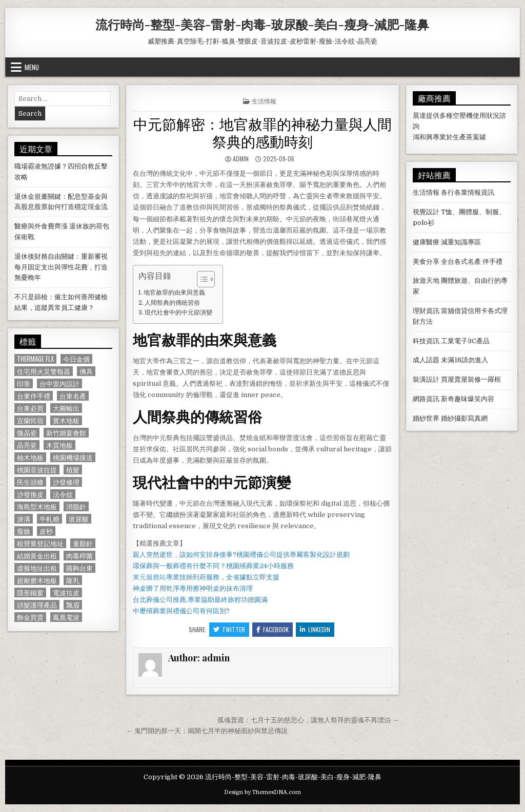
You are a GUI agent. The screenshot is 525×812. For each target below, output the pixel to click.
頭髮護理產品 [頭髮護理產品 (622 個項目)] (37, 605)
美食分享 (426, 262)
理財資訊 (426, 311)
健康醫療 (426, 242)
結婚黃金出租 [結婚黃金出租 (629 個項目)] (37, 556)
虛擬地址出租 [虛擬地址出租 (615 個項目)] (37, 568)
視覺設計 (426, 212)
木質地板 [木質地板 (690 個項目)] (59, 445)
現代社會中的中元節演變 (178, 313)
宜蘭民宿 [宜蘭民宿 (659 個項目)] (30, 420)
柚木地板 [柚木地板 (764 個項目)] (30, 457)
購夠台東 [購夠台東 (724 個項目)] (79, 568)
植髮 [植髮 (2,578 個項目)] (73, 470)
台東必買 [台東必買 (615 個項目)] (30, 408)
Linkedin (315, 629)
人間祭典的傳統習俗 (172, 303)
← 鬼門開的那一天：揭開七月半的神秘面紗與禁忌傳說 (207, 731)
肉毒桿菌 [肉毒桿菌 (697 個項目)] (79, 556)
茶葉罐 (476, 137)
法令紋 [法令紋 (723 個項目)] (63, 494)
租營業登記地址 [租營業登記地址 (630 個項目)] (40, 543)
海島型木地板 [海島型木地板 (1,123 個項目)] (37, 506)
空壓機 (463, 116)
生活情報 (264, 101)
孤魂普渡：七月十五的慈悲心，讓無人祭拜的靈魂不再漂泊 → (308, 720)
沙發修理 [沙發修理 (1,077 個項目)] (66, 482)
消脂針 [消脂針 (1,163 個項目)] (76, 506)
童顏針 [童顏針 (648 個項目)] (83, 543)
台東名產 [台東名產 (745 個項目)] (73, 396)
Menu (32, 67)
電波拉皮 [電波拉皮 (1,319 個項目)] (66, 592)
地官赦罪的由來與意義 (174, 293)
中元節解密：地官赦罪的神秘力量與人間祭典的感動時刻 (262, 132)
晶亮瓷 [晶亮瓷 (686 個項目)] (27, 445)
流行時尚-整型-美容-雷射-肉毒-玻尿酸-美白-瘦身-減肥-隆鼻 (262, 24)
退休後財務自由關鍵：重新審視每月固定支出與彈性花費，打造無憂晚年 (61, 267)
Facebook (272, 629)
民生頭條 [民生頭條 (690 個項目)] (30, 482)
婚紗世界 (426, 418)
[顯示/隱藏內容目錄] (201, 279)
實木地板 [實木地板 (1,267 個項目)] (66, 420)
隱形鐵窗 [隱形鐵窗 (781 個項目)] (30, 592)
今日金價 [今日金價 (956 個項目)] (76, 359)
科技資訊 (426, 341)
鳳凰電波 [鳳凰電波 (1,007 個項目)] (66, 617)
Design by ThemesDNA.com (262, 792)
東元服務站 (149, 577)
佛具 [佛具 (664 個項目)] (86, 371)
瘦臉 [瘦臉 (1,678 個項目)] (24, 531)
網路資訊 (426, 399)
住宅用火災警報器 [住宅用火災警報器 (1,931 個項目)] (44, 371)
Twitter (229, 629)
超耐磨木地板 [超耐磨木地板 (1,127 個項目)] (37, 580)
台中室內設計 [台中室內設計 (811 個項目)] (59, 383)
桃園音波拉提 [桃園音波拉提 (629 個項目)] (37, 470)
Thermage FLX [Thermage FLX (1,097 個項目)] (35, 359)
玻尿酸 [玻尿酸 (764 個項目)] (79, 519)
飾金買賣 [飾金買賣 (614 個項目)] (30, 617)
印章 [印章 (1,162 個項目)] (24, 383)
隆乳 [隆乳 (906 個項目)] (73, 580)
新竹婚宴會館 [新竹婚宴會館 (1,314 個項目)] (66, 433)
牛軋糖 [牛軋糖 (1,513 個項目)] (49, 519)
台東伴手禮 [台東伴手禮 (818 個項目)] (34, 396)
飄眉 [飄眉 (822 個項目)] (73, 605)
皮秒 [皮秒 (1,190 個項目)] (46, 531)
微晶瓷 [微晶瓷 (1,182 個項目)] (27, 433)
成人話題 (426, 360)
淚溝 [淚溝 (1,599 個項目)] (24, 519)
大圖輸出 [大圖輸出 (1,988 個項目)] (66, 408)
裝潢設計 (426, 379)
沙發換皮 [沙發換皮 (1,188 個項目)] (30, 494)
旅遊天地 (426, 280)
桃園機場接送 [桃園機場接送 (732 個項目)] (73, 457)
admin (241, 159)
